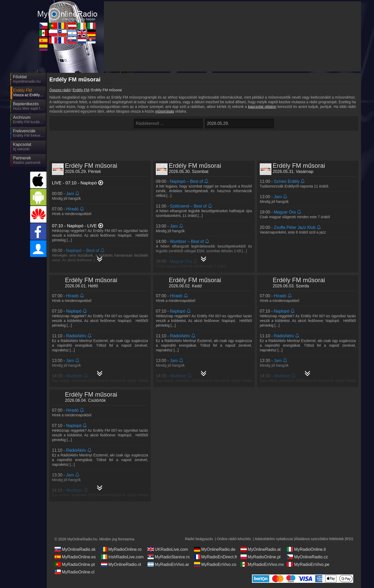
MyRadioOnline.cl (74, 572)
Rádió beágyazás (199, 539)
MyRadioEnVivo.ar (168, 564)
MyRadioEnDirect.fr (216, 557)
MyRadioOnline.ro (121, 549)
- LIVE (78, 226)
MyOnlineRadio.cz (307, 557)
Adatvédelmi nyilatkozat (274, 539)
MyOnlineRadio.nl (121, 564)
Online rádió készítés (234, 539)
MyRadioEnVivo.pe (308, 564)
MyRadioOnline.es (75, 557)
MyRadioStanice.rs (169, 557)
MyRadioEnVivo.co (215, 564)
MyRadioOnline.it (306, 549)
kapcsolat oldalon (262, 107)
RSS (349, 539)
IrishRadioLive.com (122, 557)
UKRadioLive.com (168, 549)
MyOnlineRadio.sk (75, 549)
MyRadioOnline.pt (75, 564)
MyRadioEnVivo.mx (262, 564)
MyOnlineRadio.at (261, 549)
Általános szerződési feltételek (319, 539)
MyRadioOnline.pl (261, 557)
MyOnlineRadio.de (215, 549)
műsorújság (165, 111)
